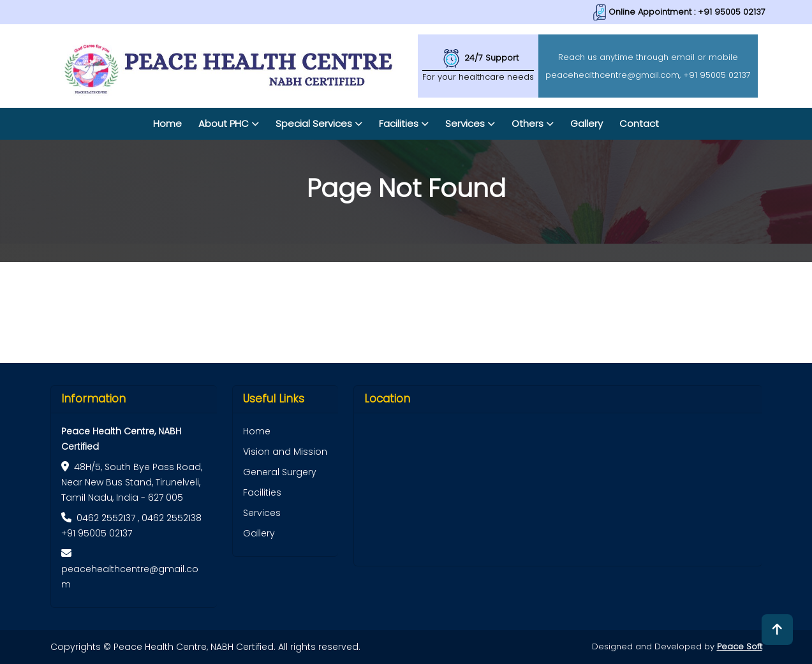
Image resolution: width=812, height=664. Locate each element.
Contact (639, 123)
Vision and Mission (285, 452)
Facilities (262, 492)
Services (262, 513)
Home (167, 123)
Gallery (587, 123)
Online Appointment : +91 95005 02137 (679, 12)
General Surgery (280, 472)
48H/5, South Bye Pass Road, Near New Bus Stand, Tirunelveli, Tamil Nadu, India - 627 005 (132, 482)
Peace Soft (740, 646)
